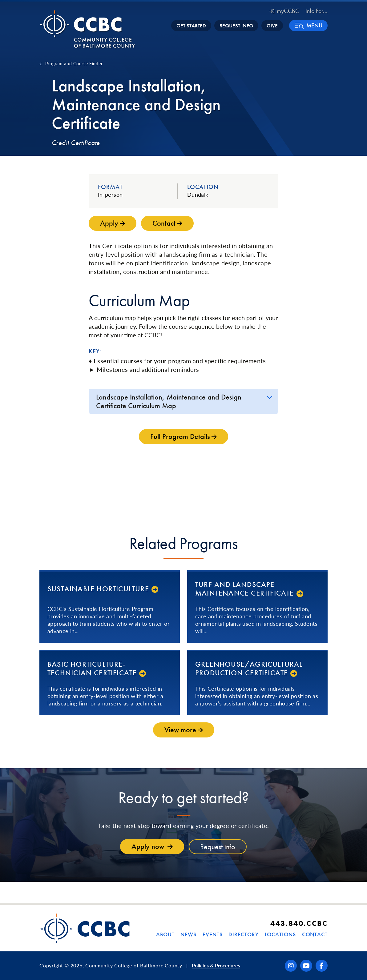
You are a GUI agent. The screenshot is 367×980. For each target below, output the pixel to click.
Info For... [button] (317, 11)
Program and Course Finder (74, 63)
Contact (315, 934)
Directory (243, 934)
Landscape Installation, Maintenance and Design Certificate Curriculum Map (169, 401)
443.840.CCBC (299, 923)
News (188, 934)
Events (212, 934)
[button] (308, 26)
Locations (280, 934)
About (165, 934)
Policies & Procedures (216, 965)
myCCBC (284, 11)
